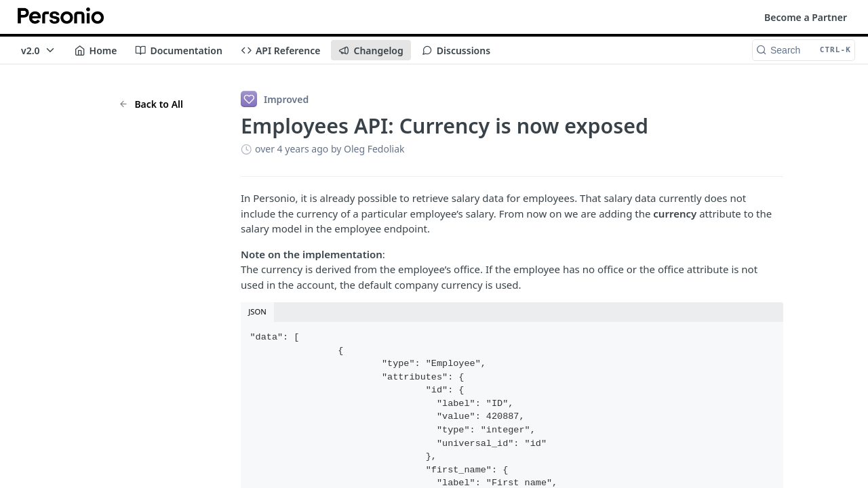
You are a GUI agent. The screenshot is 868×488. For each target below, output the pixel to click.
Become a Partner (806, 17)
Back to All (151, 104)
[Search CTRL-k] (804, 50)
